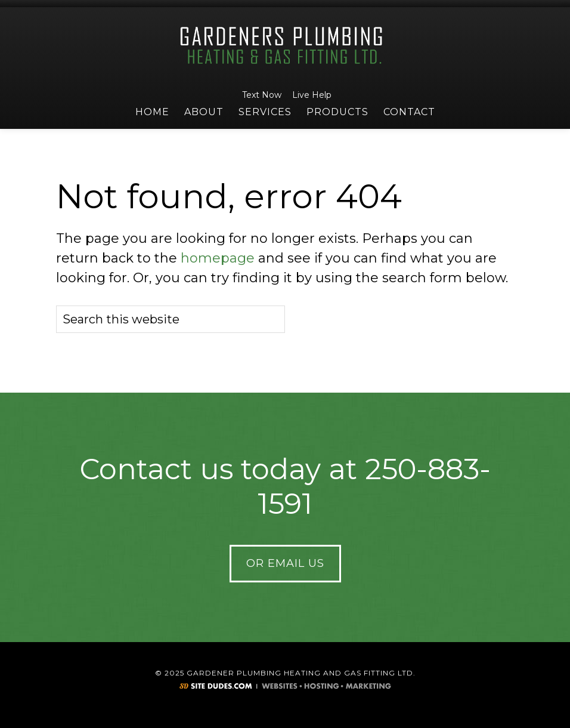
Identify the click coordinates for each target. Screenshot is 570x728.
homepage (218, 258)
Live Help (310, 95)
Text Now (260, 95)
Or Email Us (285, 563)
